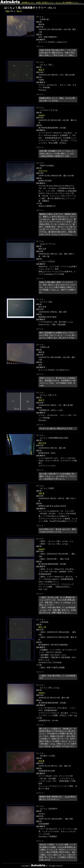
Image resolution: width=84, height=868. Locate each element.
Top (7, 11)
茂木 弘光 (42, 443)
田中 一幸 (42, 627)
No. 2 (19, 11)
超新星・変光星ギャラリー (45, 2)
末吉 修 (41, 761)
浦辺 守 (41, 70)
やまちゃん (43, 171)
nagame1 (42, 115)
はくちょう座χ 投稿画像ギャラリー (67, 2)
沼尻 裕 (41, 493)
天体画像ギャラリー (28, 2)
